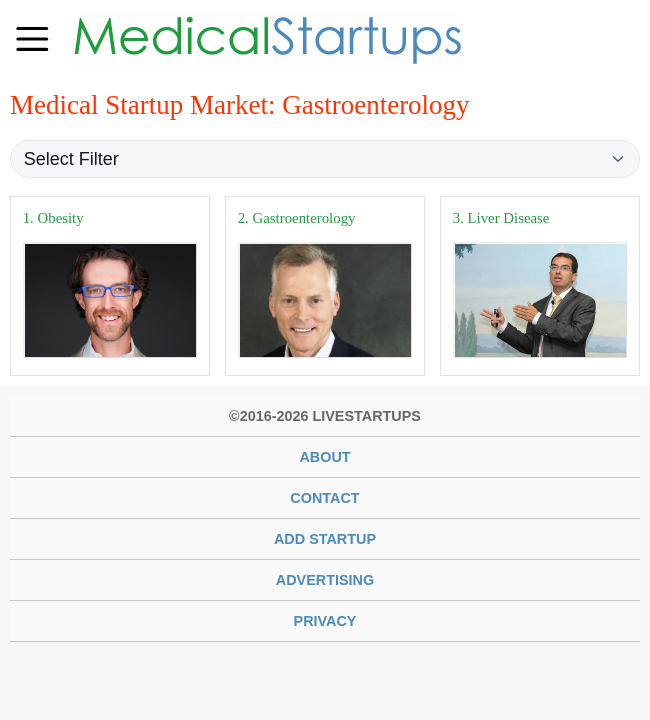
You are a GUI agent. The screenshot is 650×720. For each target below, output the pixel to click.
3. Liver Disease (501, 218)
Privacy (325, 621)
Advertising (325, 580)
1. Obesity (53, 218)
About (324, 457)
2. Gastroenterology (297, 218)
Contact (324, 498)
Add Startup (325, 539)
